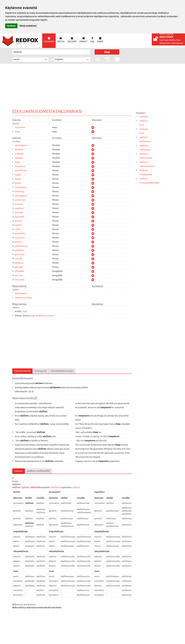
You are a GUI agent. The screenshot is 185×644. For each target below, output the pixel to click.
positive (18, 242)
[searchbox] (51, 52)
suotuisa (51, 316)
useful (17, 229)
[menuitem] (49, 41)
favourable (20, 217)
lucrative (19, 221)
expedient (19, 208)
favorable (19, 212)
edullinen (16, 487)
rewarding (19, 192)
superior (18, 225)
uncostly (18, 259)
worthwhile (20, 233)
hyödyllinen (41, 316)
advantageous (21, 145)
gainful (18, 183)
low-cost (19, 275)
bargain (18, 179)
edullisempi (56, 487)
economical (20, 200)
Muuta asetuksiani (28, 26)
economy (19, 204)
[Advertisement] (92, 86)
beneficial (19, 150)
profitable (19, 154)
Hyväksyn (11, 26)
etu (32, 316)
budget (18, 175)
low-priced (20, 280)
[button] (46, 59)
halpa (25, 311)
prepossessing (21, 246)
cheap (17, 132)
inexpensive (20, 127)
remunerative (21, 187)
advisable (19, 158)
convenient (20, 238)
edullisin (76, 487)
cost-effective (21, 171)
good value (20, 254)
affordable (19, 271)
